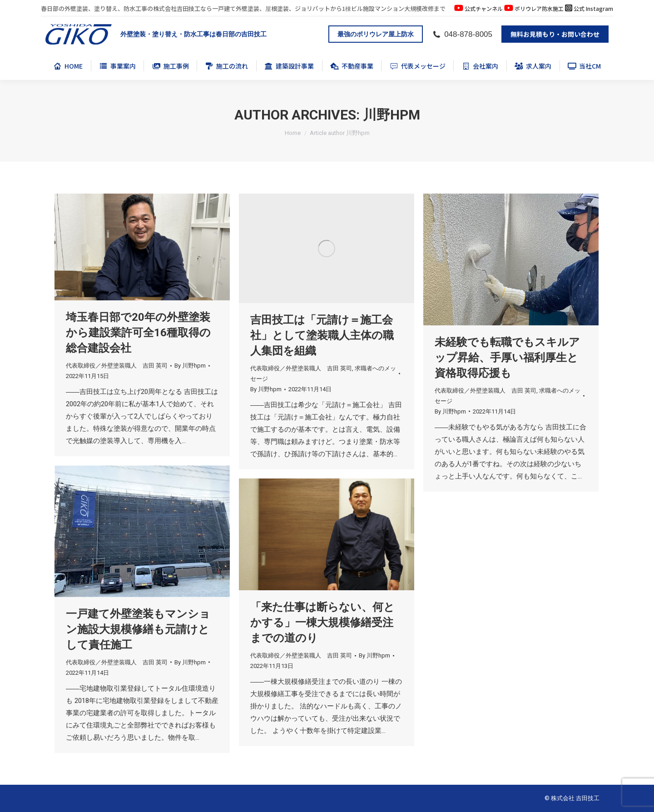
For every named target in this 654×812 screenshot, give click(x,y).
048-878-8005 (462, 34)
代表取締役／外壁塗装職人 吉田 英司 (117, 366)
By (190, 366)
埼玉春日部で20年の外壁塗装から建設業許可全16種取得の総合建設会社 (138, 333)
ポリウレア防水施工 (539, 8)
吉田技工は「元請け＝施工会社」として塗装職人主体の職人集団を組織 (322, 335)
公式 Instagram (593, 8)
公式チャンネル (484, 8)
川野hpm (391, 115)
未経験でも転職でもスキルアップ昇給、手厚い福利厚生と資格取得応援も (507, 358)
